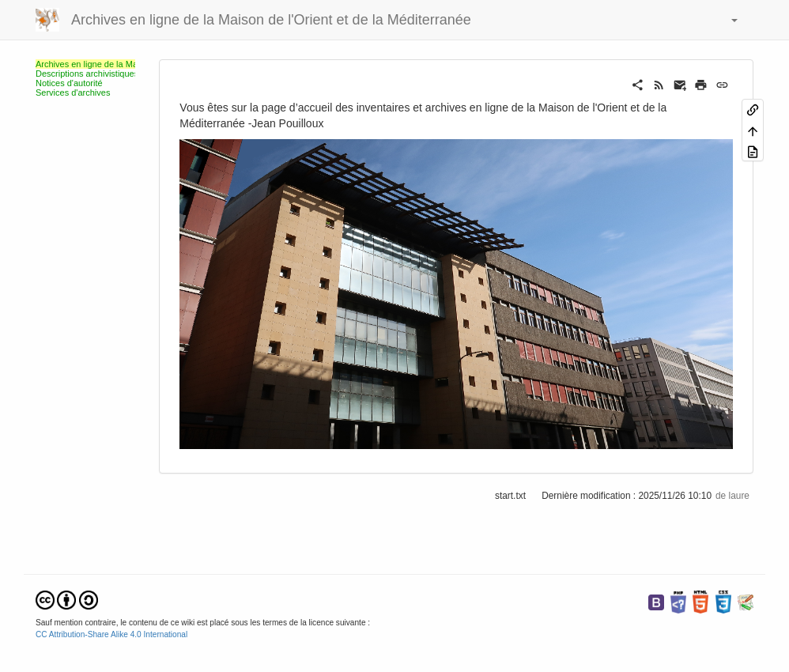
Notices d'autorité (69, 83)
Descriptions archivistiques (87, 74)
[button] (727, 20)
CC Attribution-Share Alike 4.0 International (111, 634)
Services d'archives (73, 92)
